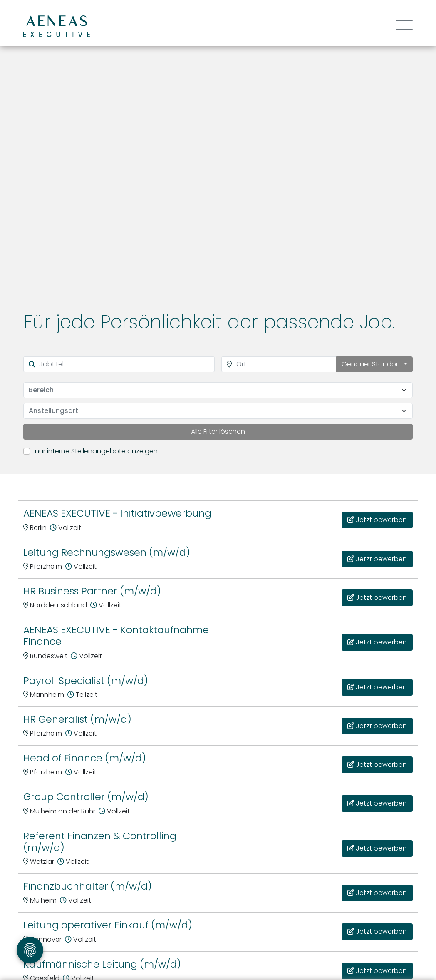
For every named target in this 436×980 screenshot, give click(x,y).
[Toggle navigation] (401, 26)
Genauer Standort (372, 364)
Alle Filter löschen (218, 432)
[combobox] (218, 390)
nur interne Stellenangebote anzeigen (96, 451)
